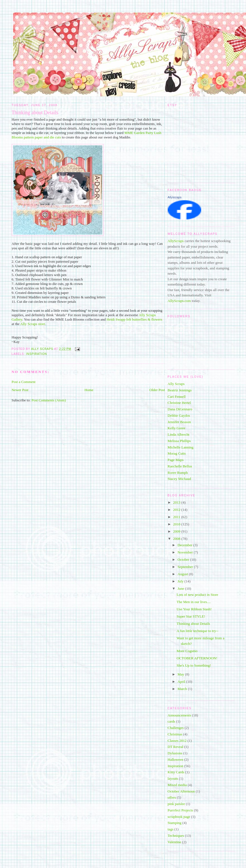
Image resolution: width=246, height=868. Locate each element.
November (186, 552)
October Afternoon (181, 791)
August (183, 574)
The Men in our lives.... (194, 602)
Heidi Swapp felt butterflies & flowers (135, 319)
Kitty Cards (176, 772)
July (181, 581)
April (182, 682)
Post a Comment (24, 382)
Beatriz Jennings (180, 390)
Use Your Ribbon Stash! (194, 609)
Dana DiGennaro (180, 409)
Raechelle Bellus (180, 466)
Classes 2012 (177, 741)
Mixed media (177, 785)
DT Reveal (176, 747)
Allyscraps (175, 197)
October (184, 559)
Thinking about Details (193, 624)
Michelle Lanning (181, 447)
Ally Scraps (176, 384)
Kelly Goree (177, 428)
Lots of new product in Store (197, 595)
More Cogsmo (187, 651)
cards (171, 721)
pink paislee (176, 804)
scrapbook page (179, 817)
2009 (177, 531)
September (186, 567)
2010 (177, 524)
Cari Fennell (177, 397)
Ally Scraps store (33, 324)
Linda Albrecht (179, 434)
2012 (177, 510)
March (183, 689)
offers (172, 797)
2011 (177, 517)
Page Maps (176, 460)
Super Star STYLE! (191, 616)
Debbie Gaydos (179, 415)
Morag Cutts (177, 453)
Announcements (179, 715)
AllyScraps (176, 241)
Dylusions (175, 753)
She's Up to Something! (194, 665)
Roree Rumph (178, 473)
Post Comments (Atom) (49, 400)
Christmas (175, 734)
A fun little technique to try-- (198, 631)
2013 (177, 502)
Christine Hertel (179, 403)
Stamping (175, 823)
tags (171, 829)
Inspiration (37, 354)
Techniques (176, 836)
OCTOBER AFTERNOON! (197, 658)
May (181, 674)
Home (89, 390)
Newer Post (20, 390)
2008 (177, 539)
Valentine (175, 842)
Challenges (176, 728)
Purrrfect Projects (180, 810)
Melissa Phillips (179, 441)
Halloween (176, 760)
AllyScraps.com (179, 301)
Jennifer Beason (179, 422)
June (181, 588)
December (185, 545)
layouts (173, 778)
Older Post (157, 390)
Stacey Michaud (179, 479)
